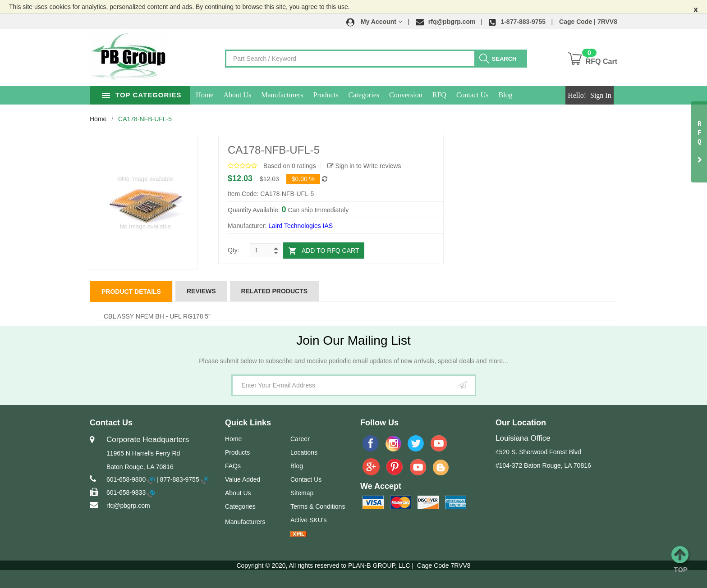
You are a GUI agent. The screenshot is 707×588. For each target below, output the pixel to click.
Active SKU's (308, 520)
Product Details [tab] (131, 292)
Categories (385, 95)
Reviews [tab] (201, 291)
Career (300, 439)
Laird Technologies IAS (301, 226)
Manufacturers (303, 95)
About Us (258, 95)
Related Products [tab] (275, 291)
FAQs (233, 466)
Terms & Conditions (318, 506)
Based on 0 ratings (290, 166)
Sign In (601, 95)
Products (347, 95)
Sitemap (302, 493)
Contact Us (494, 95)
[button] (374, 22)
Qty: (234, 250)
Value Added (243, 479)
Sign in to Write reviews (364, 166)
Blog (526, 95)
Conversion (427, 95)
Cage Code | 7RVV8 (588, 22)
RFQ (460, 95)
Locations (304, 452)
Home (226, 95)
